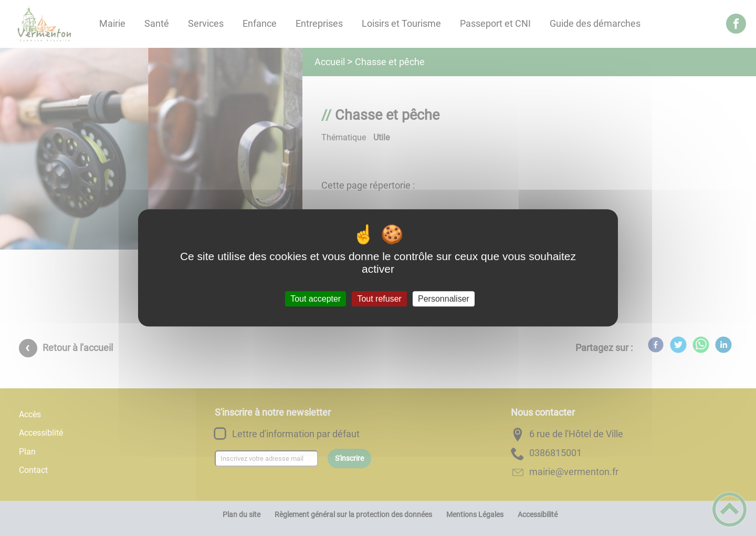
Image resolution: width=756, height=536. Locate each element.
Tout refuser (379, 299)
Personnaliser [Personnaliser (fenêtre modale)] (444, 299)
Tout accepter (316, 299)
